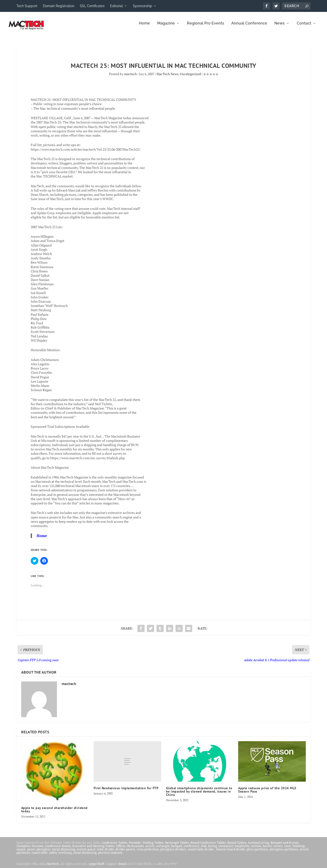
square (21, 853)
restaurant (226, 849)
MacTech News (167, 77)
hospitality (242, 849)
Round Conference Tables (208, 846)
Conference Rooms (58, 849)
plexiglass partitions (284, 853)
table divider (105, 853)
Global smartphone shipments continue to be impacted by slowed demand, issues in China (199, 795)
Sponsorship (143, 6)
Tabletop (298, 849)
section (256, 849)
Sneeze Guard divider (231, 853)
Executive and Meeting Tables (93, 849)
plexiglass (43, 853)
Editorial (116, 6)
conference (192, 849)
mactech (130, 77)
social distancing (64, 853)
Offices (121, 849)
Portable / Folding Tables (146, 846)
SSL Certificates (92, 6)
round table (40, 856)
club (204, 849)
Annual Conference (249, 27)
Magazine (166, 27)
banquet (177, 849)
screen (278, 849)
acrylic (150, 849)
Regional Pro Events (206, 27)
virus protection (148, 853)
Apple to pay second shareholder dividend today (54, 813)
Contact (304, 27)
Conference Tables (114, 846)
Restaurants (136, 849)
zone (287, 849)
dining (212, 849)
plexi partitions (257, 853)
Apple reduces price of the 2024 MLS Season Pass (267, 793)
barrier (267, 849)
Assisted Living (258, 846)
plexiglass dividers (173, 853)
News (279, 27)
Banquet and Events (285, 846)
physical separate (110, 856)
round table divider (201, 853)
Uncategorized (190, 77)
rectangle (163, 849)
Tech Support (27, 6)
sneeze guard (86, 853)
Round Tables (237, 846)
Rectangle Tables (177, 846)
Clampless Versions (30, 849)
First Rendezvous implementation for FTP (126, 791)
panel (31, 853)
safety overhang (60, 856)
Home (144, 27)
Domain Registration (59, 6)
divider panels (125, 853)
